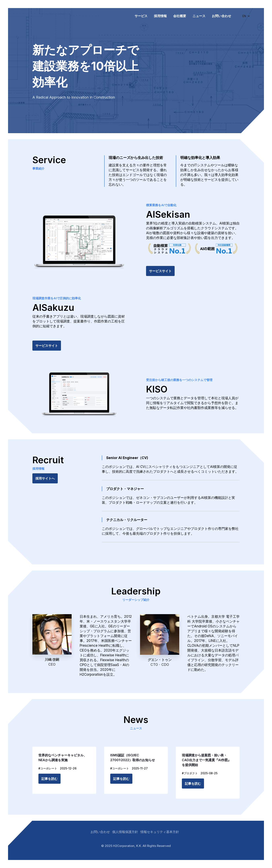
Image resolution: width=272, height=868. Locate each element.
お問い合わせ (100, 832)
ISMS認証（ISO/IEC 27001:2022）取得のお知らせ (133, 758)
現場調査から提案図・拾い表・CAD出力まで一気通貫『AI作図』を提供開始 (206, 760)
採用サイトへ (45, 478)
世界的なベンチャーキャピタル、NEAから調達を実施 (63, 758)
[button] (246, 16)
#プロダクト (190, 773)
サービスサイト (160, 271)
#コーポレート (48, 768)
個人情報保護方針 (125, 832)
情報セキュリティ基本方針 (160, 832)
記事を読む (49, 779)
